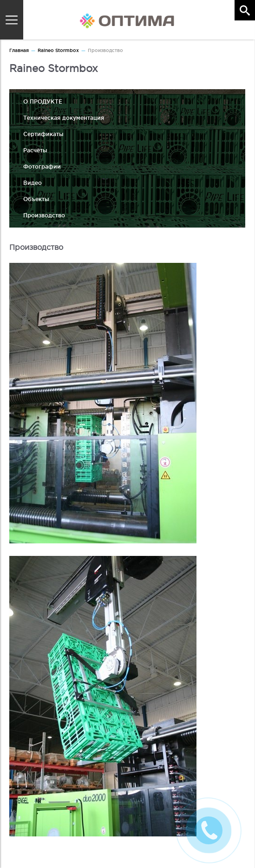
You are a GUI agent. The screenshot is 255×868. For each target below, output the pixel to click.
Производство (44, 215)
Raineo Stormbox (58, 50)
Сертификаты (43, 134)
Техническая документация (64, 118)
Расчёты (35, 150)
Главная (19, 50)
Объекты (36, 199)
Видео (33, 183)
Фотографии (42, 166)
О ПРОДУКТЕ (43, 101)
